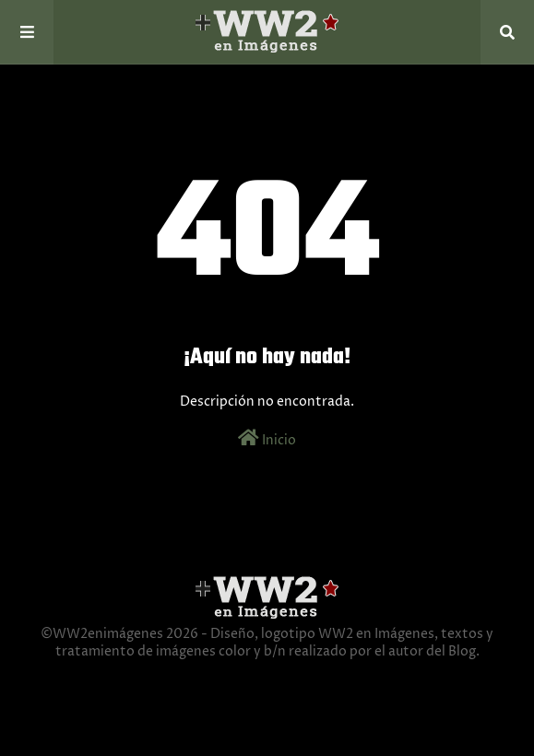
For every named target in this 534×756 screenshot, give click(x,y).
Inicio (267, 439)
